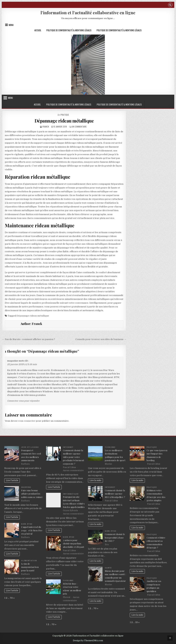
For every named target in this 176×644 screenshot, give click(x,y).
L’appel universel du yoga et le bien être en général (32, 530)
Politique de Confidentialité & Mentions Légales (69, 30)
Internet (68, 447)
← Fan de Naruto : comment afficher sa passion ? (29, 339)
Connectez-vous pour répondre (23, 401)
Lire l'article (12, 480)
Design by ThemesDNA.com (88, 641)
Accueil (38, 30)
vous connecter (27, 421)
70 (11, 598)
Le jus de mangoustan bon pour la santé (30, 567)
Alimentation (29, 561)
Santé (108, 568)
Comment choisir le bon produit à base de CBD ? (115, 537)
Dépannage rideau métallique (64, 121)
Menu (11, 25)
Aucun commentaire (73, 470)
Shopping (26, 487)
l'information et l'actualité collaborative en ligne (88, 13)
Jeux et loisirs (30, 447)
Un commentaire (79, 127)
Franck (46, 127)
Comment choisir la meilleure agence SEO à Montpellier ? (115, 494)
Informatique (71, 494)
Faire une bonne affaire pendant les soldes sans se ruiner (32, 494)
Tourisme (68, 581)
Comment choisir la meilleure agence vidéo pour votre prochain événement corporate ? (73, 457)
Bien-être (27, 524)
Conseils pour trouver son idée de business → (101, 339)
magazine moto (16, 361)
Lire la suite (95, 480)
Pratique (65, 115)
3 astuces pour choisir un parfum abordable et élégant (73, 543)
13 (136, 622)
